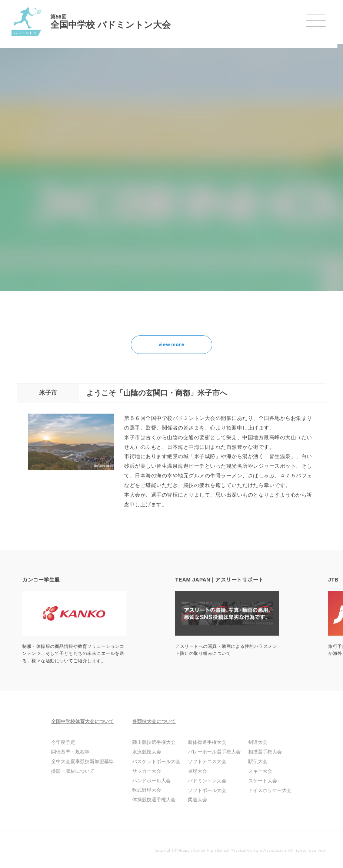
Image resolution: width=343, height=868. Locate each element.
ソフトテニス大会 (207, 762)
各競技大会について (159, 721)
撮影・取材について (77, 771)
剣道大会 (255, 742)
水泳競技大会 (151, 752)
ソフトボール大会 (207, 791)
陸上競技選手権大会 (158, 742)
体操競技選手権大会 (158, 800)
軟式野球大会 (151, 790)
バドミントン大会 (207, 781)
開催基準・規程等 (74, 752)
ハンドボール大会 (156, 781)
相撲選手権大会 (262, 752)
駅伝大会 (255, 762)
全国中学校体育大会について (88, 721)
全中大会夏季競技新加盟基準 (86, 762)
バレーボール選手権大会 (214, 752)
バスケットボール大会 (160, 762)
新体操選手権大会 (207, 742)
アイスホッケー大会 (266, 791)
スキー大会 (257, 771)
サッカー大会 (151, 771)
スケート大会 (259, 781)
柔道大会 (199, 800)
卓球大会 (199, 771)
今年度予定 (68, 742)
